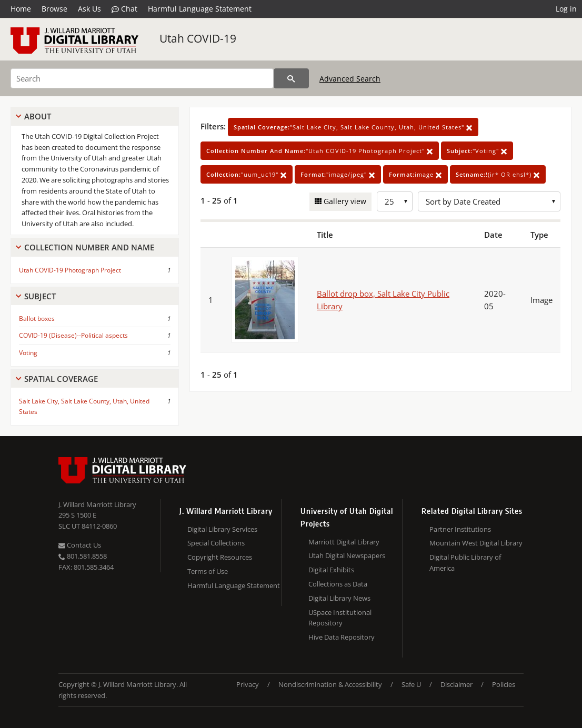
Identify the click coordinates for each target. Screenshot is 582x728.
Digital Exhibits (331, 570)
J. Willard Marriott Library (97, 504)
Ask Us (89, 9)
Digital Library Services (222, 529)
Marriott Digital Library (344, 542)
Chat (124, 9)
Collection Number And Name (89, 247)
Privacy (248, 684)
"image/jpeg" (338, 174)
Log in (566, 9)
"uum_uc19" (247, 174)
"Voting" (477, 151)
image (415, 174)
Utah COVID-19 (198, 38)
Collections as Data (338, 584)
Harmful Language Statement (200, 9)
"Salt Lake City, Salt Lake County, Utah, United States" (353, 127)
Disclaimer (456, 684)
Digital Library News (339, 598)
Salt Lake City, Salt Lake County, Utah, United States (84, 406)
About (38, 116)
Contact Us (80, 545)
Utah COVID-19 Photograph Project (70, 270)
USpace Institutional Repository (340, 618)
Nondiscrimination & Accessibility (330, 684)
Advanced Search (350, 79)
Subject (40, 296)
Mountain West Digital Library (476, 543)
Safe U (411, 684)
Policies (504, 684)
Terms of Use (208, 571)
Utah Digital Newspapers (347, 555)
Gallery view (344, 201)
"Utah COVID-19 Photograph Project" (320, 151)
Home (21, 9)
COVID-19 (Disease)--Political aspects (73, 335)
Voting (28, 353)
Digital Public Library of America (465, 563)
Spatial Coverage (61, 379)
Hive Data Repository (342, 637)
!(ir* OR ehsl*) (498, 174)
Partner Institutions (460, 529)
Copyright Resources (220, 557)
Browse (54, 9)
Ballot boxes (37, 318)
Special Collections (216, 543)
